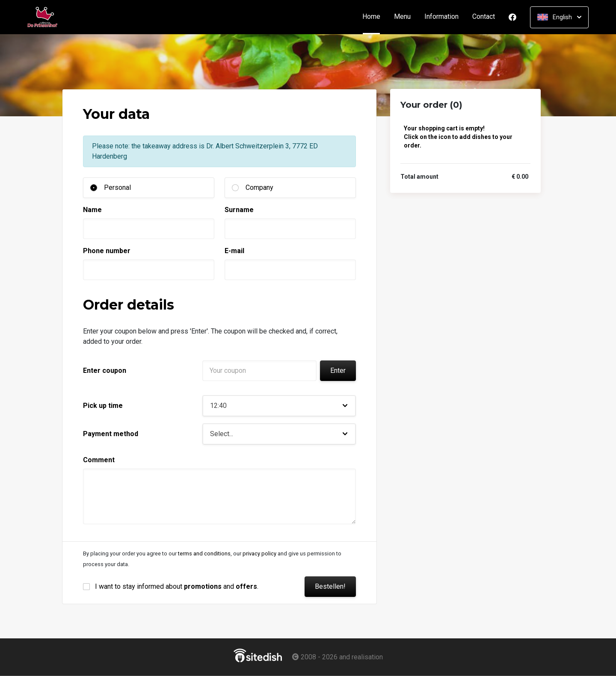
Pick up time (103, 406)
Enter (338, 370)
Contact (484, 17)
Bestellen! (330, 586)
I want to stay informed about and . (177, 586)
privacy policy (259, 553)
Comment (99, 460)
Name (92, 210)
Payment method (111, 434)
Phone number (107, 251)
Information (441, 17)
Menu (402, 17)
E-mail (234, 251)
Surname (239, 210)
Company (259, 187)
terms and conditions (204, 553)
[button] (279, 406)
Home (375, 17)
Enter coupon (105, 370)
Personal (117, 187)
